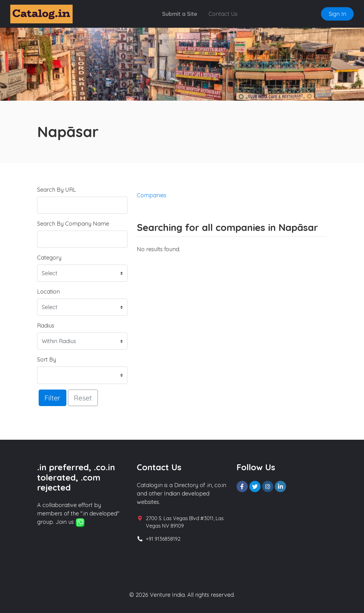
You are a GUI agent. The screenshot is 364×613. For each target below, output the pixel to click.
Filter (53, 398)
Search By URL (57, 190)
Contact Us (223, 14)
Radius (46, 326)
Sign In (338, 14)
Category (49, 258)
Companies (152, 195)
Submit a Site (180, 14)
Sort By (47, 359)
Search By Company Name (73, 224)
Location (48, 292)
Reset (83, 398)
